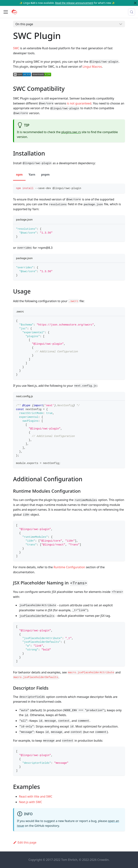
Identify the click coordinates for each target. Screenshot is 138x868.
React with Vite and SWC (36, 796)
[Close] (135, 3)
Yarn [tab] (32, 175)
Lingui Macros (92, 67)
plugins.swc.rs (71, 132)
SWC (16, 48)
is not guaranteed (79, 103)
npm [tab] (19, 175)
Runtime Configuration (69, 567)
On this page (24, 24)
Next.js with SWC (31, 802)
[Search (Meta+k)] (132, 12)
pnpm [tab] (45, 175)
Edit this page (25, 842)
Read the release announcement (74, 3)
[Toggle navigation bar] (6, 12)
